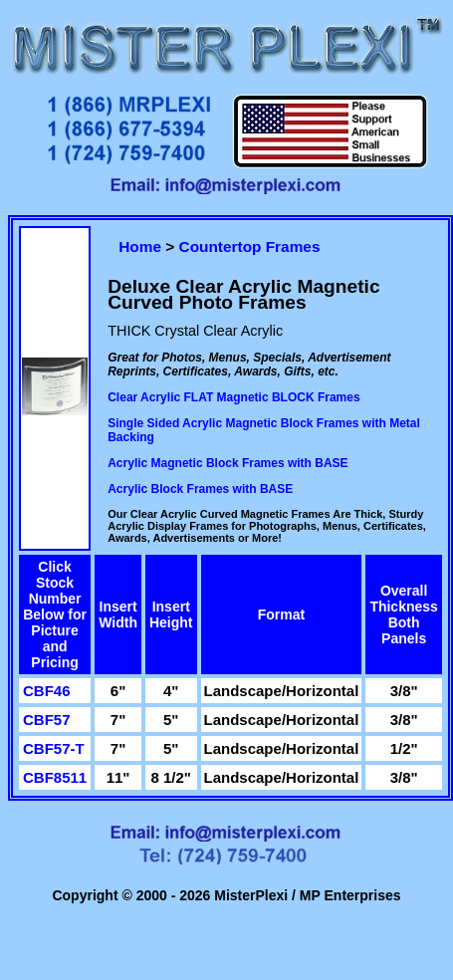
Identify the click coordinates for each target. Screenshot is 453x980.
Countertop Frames (250, 246)
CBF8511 (55, 777)
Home (140, 246)
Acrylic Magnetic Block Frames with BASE (227, 463)
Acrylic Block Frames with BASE (200, 489)
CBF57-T (54, 748)
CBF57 (47, 720)
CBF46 (47, 691)
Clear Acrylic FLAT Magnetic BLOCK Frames (233, 397)
